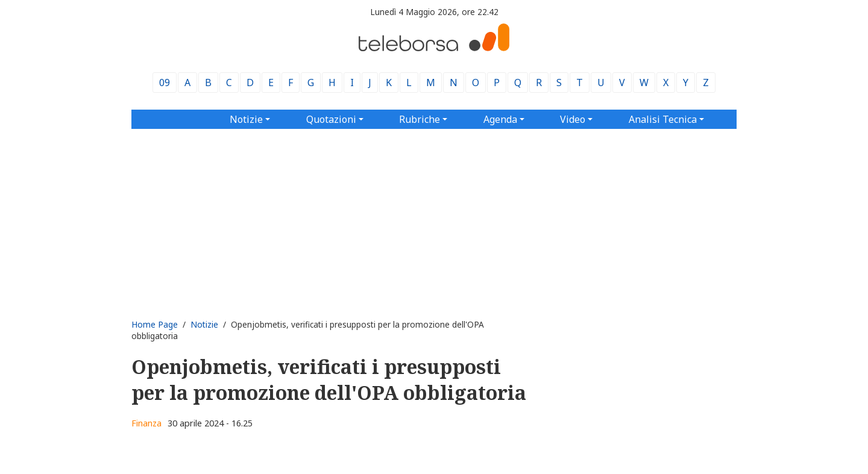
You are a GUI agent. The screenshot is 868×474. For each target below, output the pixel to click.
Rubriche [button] (420, 119)
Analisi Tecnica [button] (663, 119)
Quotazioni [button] (331, 119)
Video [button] (573, 119)
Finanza (146, 423)
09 (165, 83)
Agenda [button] (500, 119)
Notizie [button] (246, 119)
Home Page (155, 324)
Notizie (204, 324)
